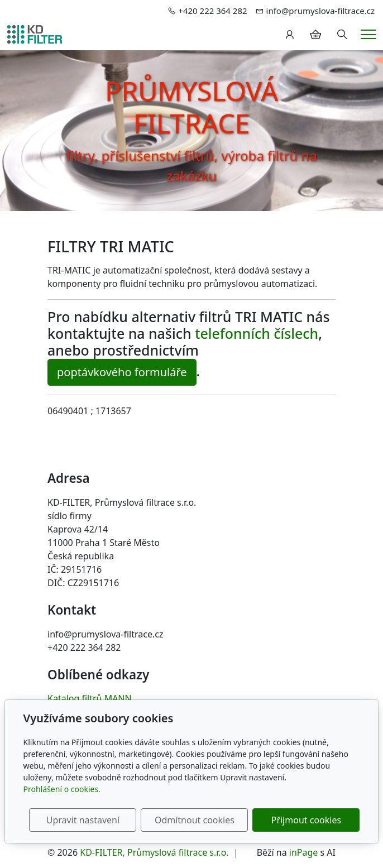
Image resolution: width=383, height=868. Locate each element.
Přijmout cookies (306, 820)
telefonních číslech (257, 333)
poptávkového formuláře (122, 372)
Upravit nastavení (83, 820)
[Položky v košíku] (315, 35)
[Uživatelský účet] (290, 35)
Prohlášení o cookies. (62, 789)
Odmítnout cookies (195, 820)
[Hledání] (342, 35)
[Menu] (368, 34)
